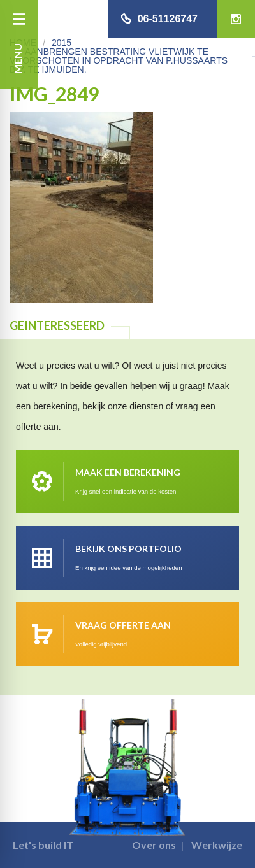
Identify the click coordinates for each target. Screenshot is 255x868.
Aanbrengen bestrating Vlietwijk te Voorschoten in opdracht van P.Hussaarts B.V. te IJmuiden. (119, 60)
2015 (62, 43)
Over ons (154, 845)
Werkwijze (217, 845)
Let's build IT (43, 845)
